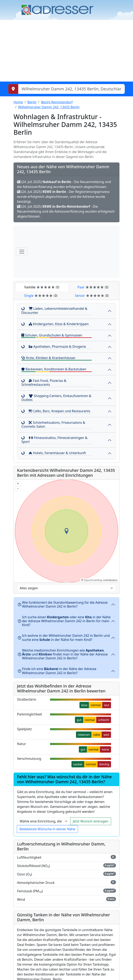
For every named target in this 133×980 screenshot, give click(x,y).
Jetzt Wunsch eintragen (91, 821)
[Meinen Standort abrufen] (13, 89)
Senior (92, 296)
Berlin (32, 102)
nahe (97, 735)
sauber (78, 764)
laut (107, 705)
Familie (42, 287)
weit (106, 735)
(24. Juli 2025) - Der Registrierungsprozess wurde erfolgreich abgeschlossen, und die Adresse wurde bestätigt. (63, 197)
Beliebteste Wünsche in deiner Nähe (47, 829)
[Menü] (22, 252)
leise (84, 705)
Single (41, 296)
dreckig (104, 764)
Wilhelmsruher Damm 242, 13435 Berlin (49, 107)
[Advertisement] (66, 51)
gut (79, 720)
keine (105, 749)
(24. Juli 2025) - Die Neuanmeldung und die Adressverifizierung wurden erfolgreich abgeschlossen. (66, 211)
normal (96, 705)
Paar (93, 287)
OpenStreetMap (93, 580)
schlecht (104, 720)
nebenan (84, 735)
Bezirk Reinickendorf (57, 102)
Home (18, 102)
